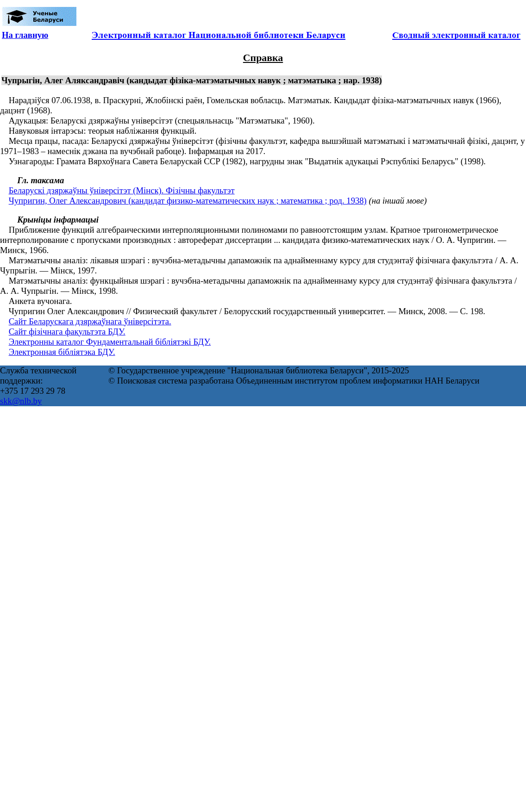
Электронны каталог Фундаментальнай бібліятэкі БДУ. (110, 342)
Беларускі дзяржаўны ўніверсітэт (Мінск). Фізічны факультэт (122, 190)
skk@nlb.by (21, 401)
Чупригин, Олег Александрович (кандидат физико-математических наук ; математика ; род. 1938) (188, 201)
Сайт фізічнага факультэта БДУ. (67, 332)
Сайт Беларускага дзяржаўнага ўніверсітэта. (90, 321)
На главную (25, 35)
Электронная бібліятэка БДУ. (62, 352)
